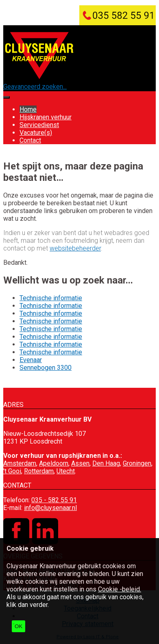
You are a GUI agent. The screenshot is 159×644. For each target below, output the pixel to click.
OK (19, 626)
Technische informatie (51, 298)
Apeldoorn (54, 463)
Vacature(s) (36, 133)
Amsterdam (20, 463)
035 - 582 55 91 (54, 500)
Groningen (137, 463)
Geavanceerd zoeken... (35, 87)
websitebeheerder (75, 248)
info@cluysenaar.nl (50, 508)
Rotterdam (39, 471)
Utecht (66, 471)
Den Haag (106, 463)
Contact (30, 140)
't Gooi (12, 471)
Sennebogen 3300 (46, 368)
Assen (80, 463)
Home (28, 109)
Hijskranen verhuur (46, 117)
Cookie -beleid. (120, 589)
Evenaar (31, 360)
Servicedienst (39, 125)
